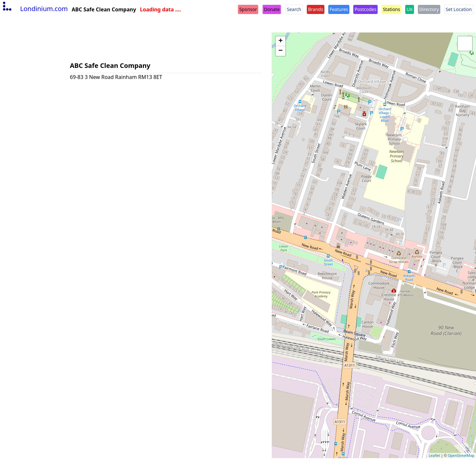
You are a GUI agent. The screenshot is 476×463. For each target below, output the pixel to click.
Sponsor (248, 9)
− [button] (280, 51)
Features (339, 9)
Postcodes (365, 9)
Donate (272, 9)
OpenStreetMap (461, 455)
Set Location (459, 9)
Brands (316, 9)
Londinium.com (35, 9)
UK (410, 9)
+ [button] (280, 41)
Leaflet (434, 455)
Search (294, 9)
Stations (391, 9)
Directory (429, 9)
